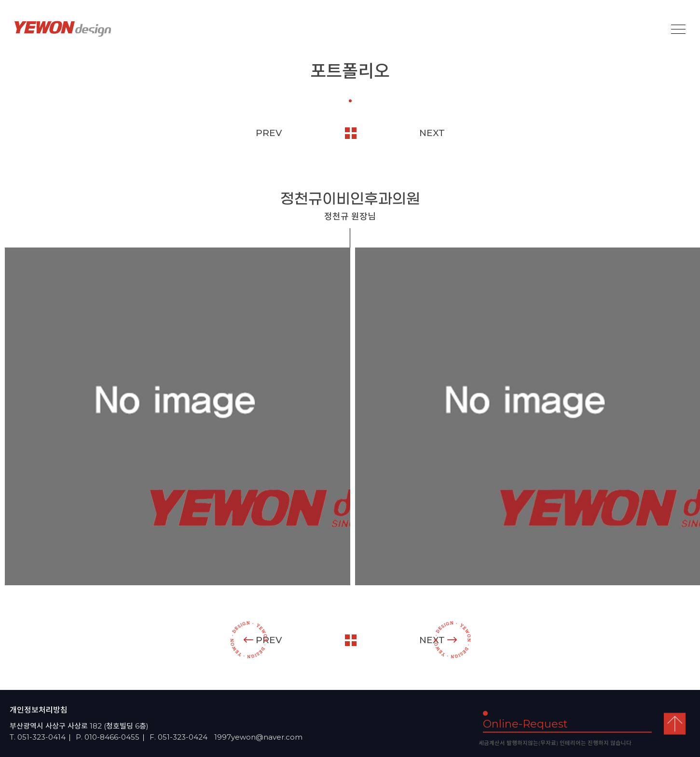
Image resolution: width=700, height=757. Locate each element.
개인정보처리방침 (39, 710)
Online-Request (525, 723)
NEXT (432, 133)
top (675, 723)
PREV (269, 133)
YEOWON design (63, 29)
